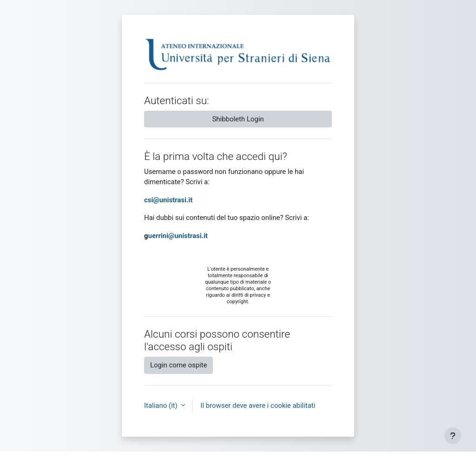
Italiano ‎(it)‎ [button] (162, 406)
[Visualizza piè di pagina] (453, 436)
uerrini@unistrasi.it (178, 236)
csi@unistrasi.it (168, 200)
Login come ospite (178, 365)
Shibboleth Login (238, 119)
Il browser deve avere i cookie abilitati (258, 406)
